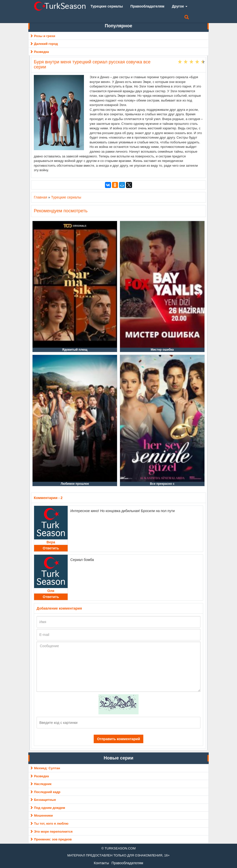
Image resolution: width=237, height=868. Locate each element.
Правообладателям (127, 863)
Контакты (101, 863)
